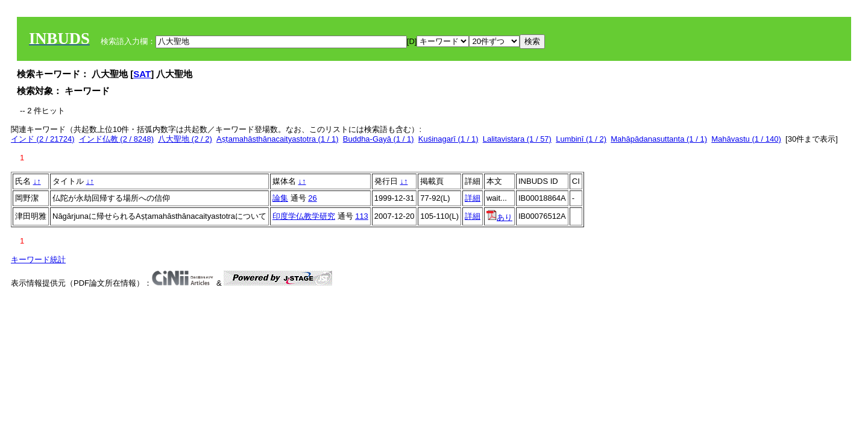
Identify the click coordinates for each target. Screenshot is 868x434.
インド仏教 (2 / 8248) (116, 139)
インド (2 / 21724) (43, 139)
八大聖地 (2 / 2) (185, 139)
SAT (142, 74)
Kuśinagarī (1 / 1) (448, 139)
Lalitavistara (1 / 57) (517, 139)
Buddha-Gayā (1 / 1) (379, 139)
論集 (280, 198)
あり (499, 217)
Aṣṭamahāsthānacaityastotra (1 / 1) (278, 139)
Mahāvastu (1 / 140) (746, 139)
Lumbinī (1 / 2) (581, 139)
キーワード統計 (38, 259)
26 (312, 198)
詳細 (473, 198)
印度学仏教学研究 (304, 216)
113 (362, 216)
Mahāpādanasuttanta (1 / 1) (659, 139)
